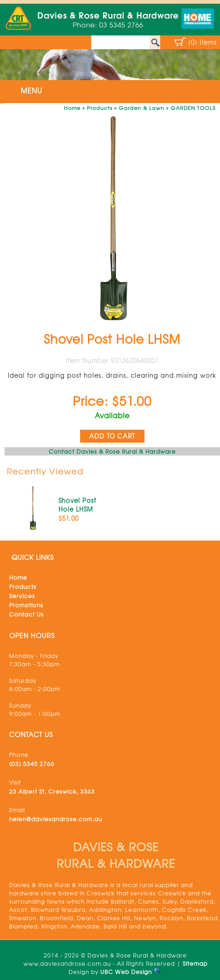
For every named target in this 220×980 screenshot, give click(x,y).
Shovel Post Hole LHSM (77, 505)
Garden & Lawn (142, 108)
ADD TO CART (112, 436)
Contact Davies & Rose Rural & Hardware (112, 451)
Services (22, 596)
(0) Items (203, 42)
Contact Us (26, 614)
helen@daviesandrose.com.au (56, 819)
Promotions (26, 605)
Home (72, 108)
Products (100, 108)
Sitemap (195, 963)
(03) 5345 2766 (32, 764)
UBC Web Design (126, 972)
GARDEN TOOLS (193, 108)
